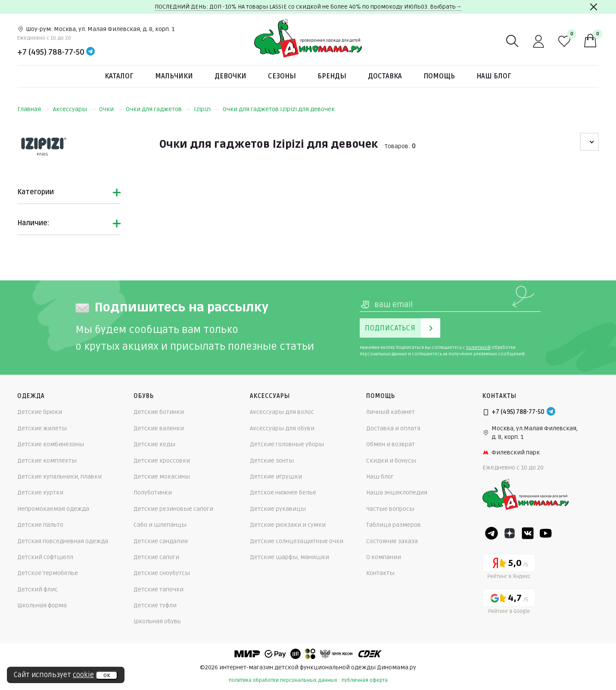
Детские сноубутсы (162, 573)
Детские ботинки (159, 412)
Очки (111, 109)
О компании (384, 557)
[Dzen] (510, 533)
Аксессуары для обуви (282, 428)
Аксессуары (74, 109)
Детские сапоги (156, 557)
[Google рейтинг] (509, 603)
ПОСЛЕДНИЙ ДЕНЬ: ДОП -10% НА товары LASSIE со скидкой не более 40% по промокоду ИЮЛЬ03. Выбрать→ (308, 7)
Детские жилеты (42, 428)
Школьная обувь (157, 621)
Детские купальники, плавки (59, 477)
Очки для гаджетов (158, 109)
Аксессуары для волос (282, 412)
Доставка (385, 76)
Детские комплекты (47, 461)
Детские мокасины (162, 477)
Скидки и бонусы (391, 461)
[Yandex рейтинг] (509, 568)
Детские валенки (159, 428)
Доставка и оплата (393, 428)
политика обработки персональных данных (283, 680)
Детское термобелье (48, 573)
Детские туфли (155, 605)
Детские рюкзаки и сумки (288, 525)
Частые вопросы (390, 509)
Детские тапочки (159, 589)
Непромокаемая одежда (53, 509)
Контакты (380, 573)
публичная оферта (365, 680)
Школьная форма (42, 605)
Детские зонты (272, 461)
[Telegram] (90, 52)
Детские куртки (40, 493)
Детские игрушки (276, 477)
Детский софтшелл (45, 557)
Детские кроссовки (162, 461)
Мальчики (174, 76)
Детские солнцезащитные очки (297, 541)
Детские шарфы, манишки (289, 557)
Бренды (332, 76)
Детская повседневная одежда (63, 541)
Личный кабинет (390, 412)
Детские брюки (40, 412)
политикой (478, 348)
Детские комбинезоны (51, 444)
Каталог (119, 76)
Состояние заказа (392, 541)
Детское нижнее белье (283, 493)
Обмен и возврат (390, 444)
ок (107, 675)
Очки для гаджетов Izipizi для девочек (279, 109)
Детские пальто (40, 525)
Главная (33, 109)
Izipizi (207, 109)
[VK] (528, 533)
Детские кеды (154, 444)
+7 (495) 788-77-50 (51, 52)
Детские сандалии (161, 541)
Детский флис (37, 589)
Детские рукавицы (278, 509)
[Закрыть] (594, 7)
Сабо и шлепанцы (160, 525)
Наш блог (494, 76)
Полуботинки (153, 493)
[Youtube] (546, 533)
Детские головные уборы (287, 444)
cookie (83, 675)
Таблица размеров (394, 525)
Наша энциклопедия (397, 493)
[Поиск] (513, 41)
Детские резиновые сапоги (173, 509)
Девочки (230, 76)
